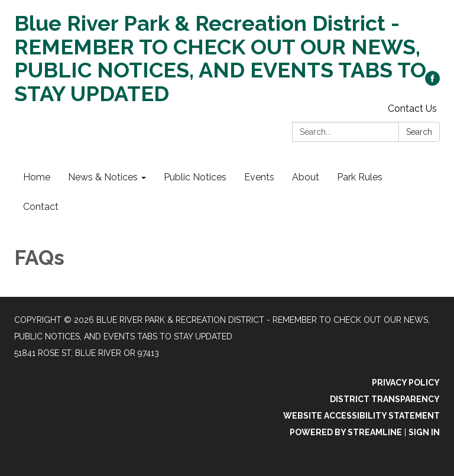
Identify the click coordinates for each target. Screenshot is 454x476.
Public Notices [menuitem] (195, 177)
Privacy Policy (406, 383)
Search (419, 132)
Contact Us (412, 109)
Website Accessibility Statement (361, 416)
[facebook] (432, 82)
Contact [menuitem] (41, 207)
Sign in (424, 432)
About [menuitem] (306, 177)
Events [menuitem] (259, 177)
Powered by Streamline (346, 432)
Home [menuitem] (37, 177)
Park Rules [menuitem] (360, 177)
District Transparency (385, 399)
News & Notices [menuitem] (103, 177)
